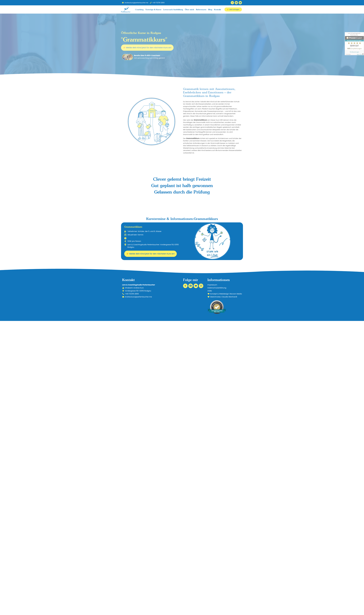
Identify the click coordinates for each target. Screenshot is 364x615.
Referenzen (201, 10)
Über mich (189, 10)
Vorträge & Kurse (153, 10)
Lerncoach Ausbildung (173, 10)
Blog (210, 10)
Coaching (139, 10)
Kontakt (218, 10)
